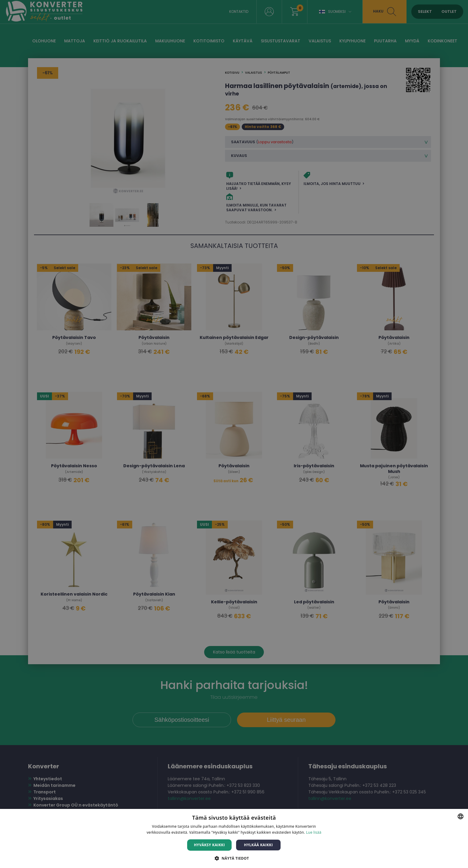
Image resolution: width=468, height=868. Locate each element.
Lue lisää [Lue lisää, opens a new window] (314, 832)
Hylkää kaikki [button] (258, 845)
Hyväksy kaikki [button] (210, 845)
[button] (234, 858)
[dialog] (234, 434)
